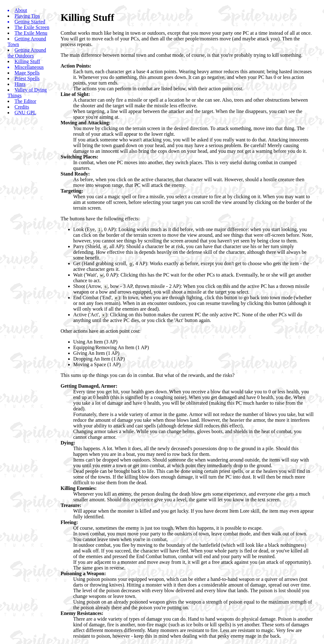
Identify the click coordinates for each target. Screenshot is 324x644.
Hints (20, 84)
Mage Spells (27, 73)
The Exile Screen (32, 27)
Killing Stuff (27, 61)
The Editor (25, 101)
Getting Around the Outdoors (27, 53)
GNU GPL (25, 113)
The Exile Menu (31, 33)
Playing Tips (27, 16)
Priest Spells (27, 78)
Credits (22, 107)
